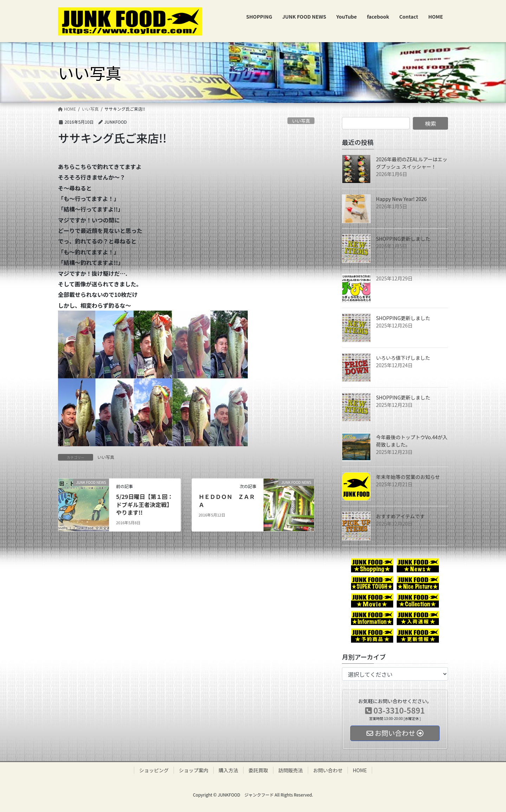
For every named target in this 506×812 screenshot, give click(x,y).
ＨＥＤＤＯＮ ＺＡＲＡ (227, 500)
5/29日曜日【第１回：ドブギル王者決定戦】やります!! (145, 504)
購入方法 (228, 770)
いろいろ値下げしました (403, 358)
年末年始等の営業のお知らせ (408, 477)
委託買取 (258, 770)
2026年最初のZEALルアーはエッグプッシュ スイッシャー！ (412, 163)
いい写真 (301, 121)
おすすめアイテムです (400, 516)
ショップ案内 (194, 770)
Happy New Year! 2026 (401, 199)
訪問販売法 (291, 770)
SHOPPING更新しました (403, 239)
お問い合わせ (328, 770)
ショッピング (154, 770)
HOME (360, 770)
